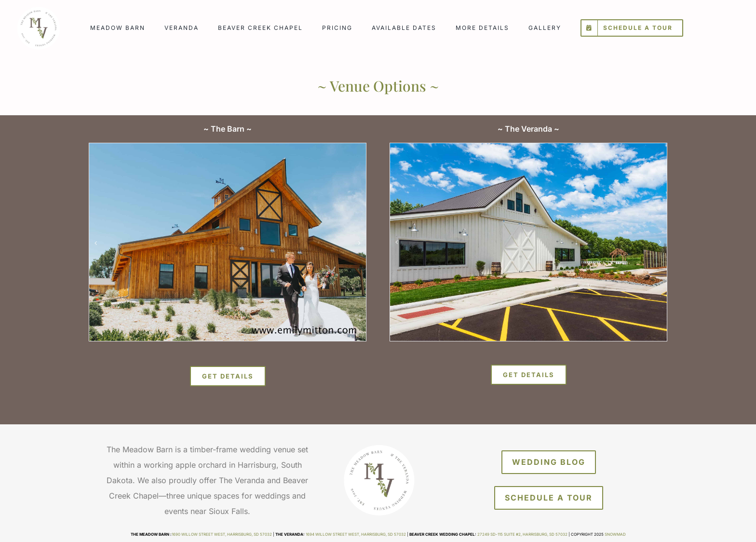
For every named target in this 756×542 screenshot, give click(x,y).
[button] (96, 243)
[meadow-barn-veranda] (38, 9)
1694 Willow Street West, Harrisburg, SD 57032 (356, 534)
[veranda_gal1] (528, 242)
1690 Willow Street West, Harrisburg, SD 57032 (222, 534)
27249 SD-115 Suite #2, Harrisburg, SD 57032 (522, 534)
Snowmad (615, 534)
